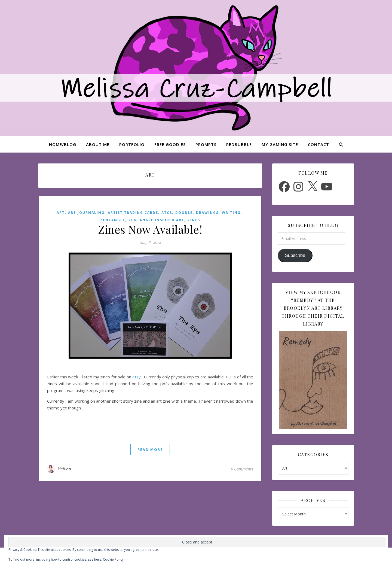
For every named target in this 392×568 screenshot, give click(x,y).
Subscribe (295, 255)
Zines (194, 220)
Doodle (184, 213)
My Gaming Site (280, 144)
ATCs (167, 213)
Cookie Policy (113, 559)
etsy (137, 377)
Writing (231, 213)
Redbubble (239, 144)
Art (61, 213)
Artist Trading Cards (133, 213)
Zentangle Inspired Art (156, 220)
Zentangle (113, 220)
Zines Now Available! (150, 229)
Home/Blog (63, 144)
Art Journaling (86, 213)
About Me (98, 144)
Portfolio (132, 144)
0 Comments (242, 469)
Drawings (207, 213)
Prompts (206, 144)
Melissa (64, 469)
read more (150, 449)
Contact (318, 144)
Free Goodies (170, 144)
